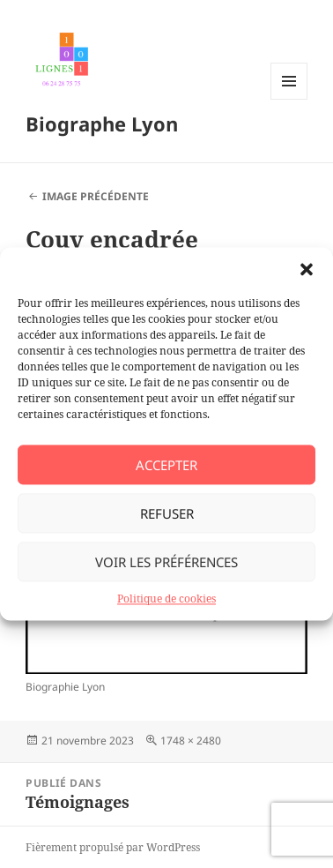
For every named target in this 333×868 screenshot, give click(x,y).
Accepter (166, 465)
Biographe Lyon (102, 123)
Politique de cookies (166, 599)
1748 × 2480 (191, 741)
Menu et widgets (289, 99)
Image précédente (96, 196)
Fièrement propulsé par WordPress (113, 847)
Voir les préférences (166, 562)
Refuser (167, 513)
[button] (307, 269)
